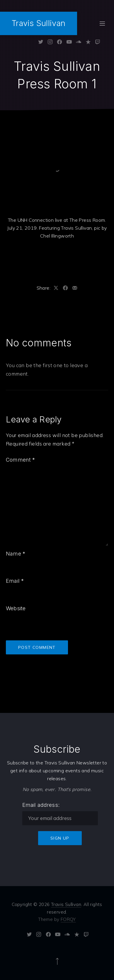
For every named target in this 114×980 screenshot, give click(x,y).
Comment (21, 460)
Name (16, 554)
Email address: (41, 805)
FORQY (68, 919)
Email (15, 581)
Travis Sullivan (39, 23)
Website (16, 608)
